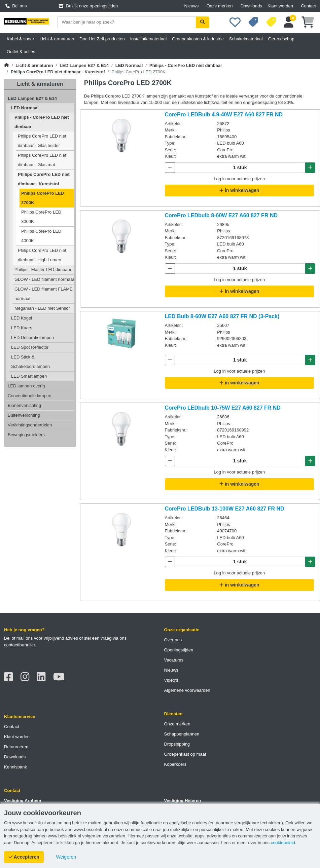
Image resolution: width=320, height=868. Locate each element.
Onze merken (219, 6)
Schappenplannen (182, 734)
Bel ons (16, 6)
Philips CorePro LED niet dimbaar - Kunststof (58, 72)
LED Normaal (129, 65)
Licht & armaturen (34, 65)
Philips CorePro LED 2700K (43, 198)
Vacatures (174, 660)
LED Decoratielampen (32, 337)
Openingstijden (179, 650)
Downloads (251, 6)
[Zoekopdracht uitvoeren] (203, 22)
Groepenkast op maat (185, 754)
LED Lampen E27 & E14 (84, 65)
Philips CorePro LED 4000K (41, 236)
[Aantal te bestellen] (240, 168)
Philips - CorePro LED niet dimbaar (186, 65)
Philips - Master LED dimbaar (43, 270)
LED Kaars (22, 328)
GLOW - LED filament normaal (44, 279)
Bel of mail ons (18, 638)
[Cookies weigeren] (66, 857)
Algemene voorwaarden (187, 690)
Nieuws (192, 6)
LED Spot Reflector (30, 347)
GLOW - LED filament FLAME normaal (44, 294)
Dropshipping (177, 744)
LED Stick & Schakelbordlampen (30, 362)
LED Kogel (22, 318)
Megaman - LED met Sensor (42, 308)
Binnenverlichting (24, 405)
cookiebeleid (283, 843)
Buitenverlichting (24, 415)
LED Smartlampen (29, 376)
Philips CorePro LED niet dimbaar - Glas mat (42, 160)
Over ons (173, 640)
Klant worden (280, 6)
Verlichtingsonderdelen (30, 425)
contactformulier (20, 645)
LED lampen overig (26, 386)
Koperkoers (175, 764)
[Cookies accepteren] (24, 857)
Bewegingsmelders (26, 435)
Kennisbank (15, 767)
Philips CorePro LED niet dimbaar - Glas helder (42, 141)
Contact (308, 6)
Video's (171, 680)
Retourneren (16, 747)
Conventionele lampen (29, 396)
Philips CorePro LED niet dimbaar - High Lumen (42, 255)
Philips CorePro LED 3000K (41, 217)
